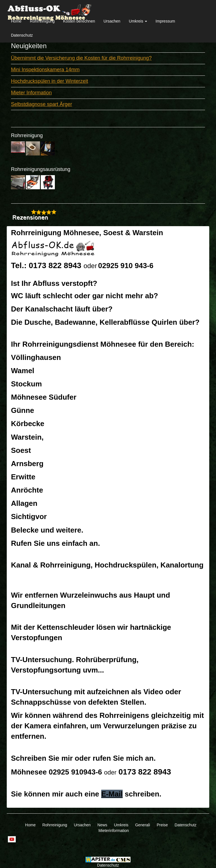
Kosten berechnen (79, 21)
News (102, 825)
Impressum (165, 21)
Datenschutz (22, 35)
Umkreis (121, 825)
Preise (162, 825)
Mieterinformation (114, 831)
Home (16, 21)
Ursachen (112, 21)
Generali (142, 825)
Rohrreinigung (42, 21)
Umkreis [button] (138, 21)
